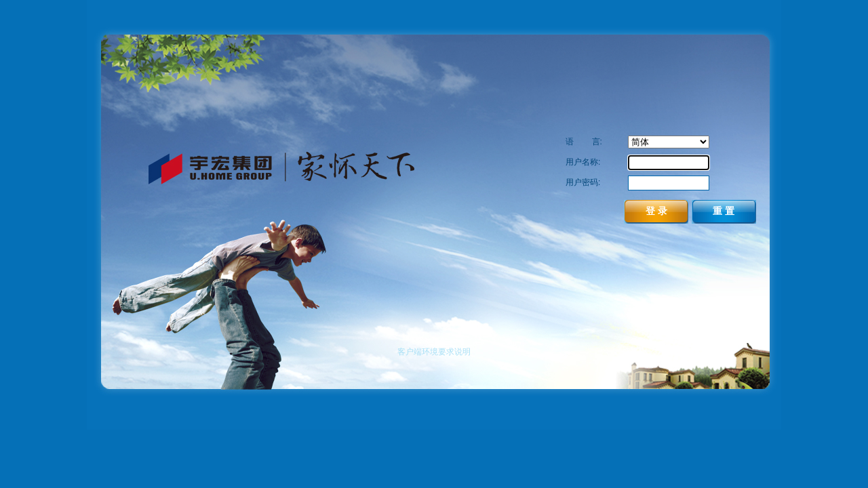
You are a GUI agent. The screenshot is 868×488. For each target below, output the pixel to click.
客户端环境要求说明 (434, 352)
